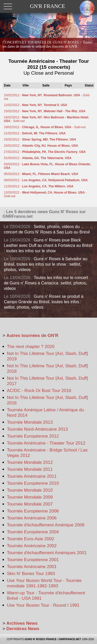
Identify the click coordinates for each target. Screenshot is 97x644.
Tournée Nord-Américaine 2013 (37, 429)
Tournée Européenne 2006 (33, 511)
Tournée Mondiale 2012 (30, 462)
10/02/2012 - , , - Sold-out (47, 97)
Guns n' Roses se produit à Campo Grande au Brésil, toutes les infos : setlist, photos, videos (44, 302)
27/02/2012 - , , (45, 152)
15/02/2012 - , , (45, 111)
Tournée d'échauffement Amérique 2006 (46, 525)
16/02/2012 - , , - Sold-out (46, 119)
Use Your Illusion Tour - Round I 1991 (43, 605)
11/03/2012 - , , (39, 186)
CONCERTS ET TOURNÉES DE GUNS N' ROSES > (47, 44)
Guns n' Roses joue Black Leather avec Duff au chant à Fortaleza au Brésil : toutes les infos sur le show (48, 245)
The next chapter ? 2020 (31, 347)
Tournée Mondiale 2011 (30, 469)
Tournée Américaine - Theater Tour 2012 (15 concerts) (49, 67)
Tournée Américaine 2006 (32, 518)
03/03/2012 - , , (47, 166)
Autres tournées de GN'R (32, 336)
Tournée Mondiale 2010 (30, 490)
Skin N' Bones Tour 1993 (31, 574)
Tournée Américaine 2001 (32, 567)
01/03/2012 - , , (38, 158)
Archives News (22, 623)
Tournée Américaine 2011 (32, 476)
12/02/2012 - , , (35, 105)
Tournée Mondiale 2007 (30, 504)
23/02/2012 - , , (40, 140)
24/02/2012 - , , (41, 146)
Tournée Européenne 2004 (33, 532)
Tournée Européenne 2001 (33, 560)
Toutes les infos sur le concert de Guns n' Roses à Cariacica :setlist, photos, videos (46, 283)
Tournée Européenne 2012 (33, 436)
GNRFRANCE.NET (70, 639)
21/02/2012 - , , (35, 133)
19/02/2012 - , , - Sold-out (45, 127)
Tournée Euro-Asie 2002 (31, 539)
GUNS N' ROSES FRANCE (41, 639)
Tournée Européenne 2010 (33, 483)
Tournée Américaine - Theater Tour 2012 (46, 443)
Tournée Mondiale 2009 (30, 497)
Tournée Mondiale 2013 (30, 422)
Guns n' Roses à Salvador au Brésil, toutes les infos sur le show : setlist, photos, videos (46, 264)
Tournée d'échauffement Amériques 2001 (47, 553)
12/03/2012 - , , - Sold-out (45, 194)
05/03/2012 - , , (41, 174)
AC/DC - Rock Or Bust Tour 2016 (39, 391)
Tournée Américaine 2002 (32, 546)
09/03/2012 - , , (46, 180)
